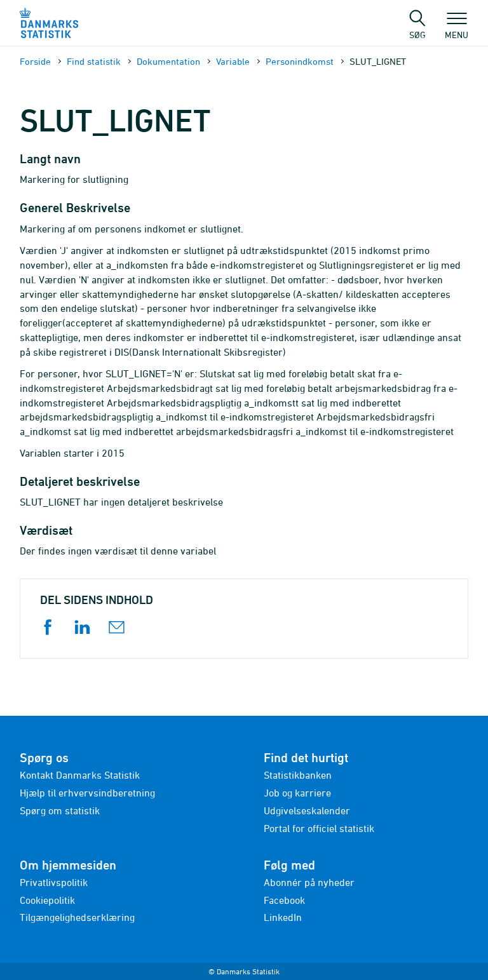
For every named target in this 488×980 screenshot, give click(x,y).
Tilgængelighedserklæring (77, 917)
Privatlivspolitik (54, 882)
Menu (457, 29)
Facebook (284, 900)
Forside (35, 61)
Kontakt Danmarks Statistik (80, 775)
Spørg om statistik (60, 810)
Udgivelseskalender (307, 810)
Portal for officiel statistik (319, 828)
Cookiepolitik (47, 900)
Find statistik (94, 61)
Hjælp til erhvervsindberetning (87, 793)
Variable (233, 61)
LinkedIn (283, 917)
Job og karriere (297, 793)
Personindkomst (300, 61)
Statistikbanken (298, 775)
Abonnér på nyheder (309, 882)
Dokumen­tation (168, 61)
